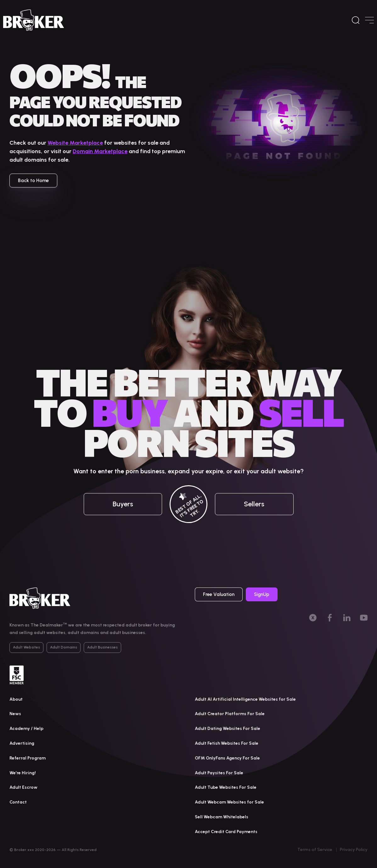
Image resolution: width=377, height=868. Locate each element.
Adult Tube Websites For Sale (226, 787)
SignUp (262, 594)
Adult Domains (64, 647)
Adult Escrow (23, 787)
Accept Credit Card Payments (226, 832)
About (16, 699)
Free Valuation (219, 594)
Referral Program (28, 758)
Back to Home (33, 181)
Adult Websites (26, 647)
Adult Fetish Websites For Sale (227, 743)
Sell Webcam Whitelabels (222, 817)
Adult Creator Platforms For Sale (230, 714)
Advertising (22, 743)
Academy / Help (26, 729)
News (15, 714)
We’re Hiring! (23, 773)
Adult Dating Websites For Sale (228, 729)
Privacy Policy (354, 850)
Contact (18, 802)
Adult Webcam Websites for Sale (229, 802)
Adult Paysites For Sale (219, 773)
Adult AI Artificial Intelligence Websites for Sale (245, 699)
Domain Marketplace (100, 151)
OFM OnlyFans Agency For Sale (227, 758)
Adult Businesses (102, 647)
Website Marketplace (75, 143)
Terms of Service (315, 850)
